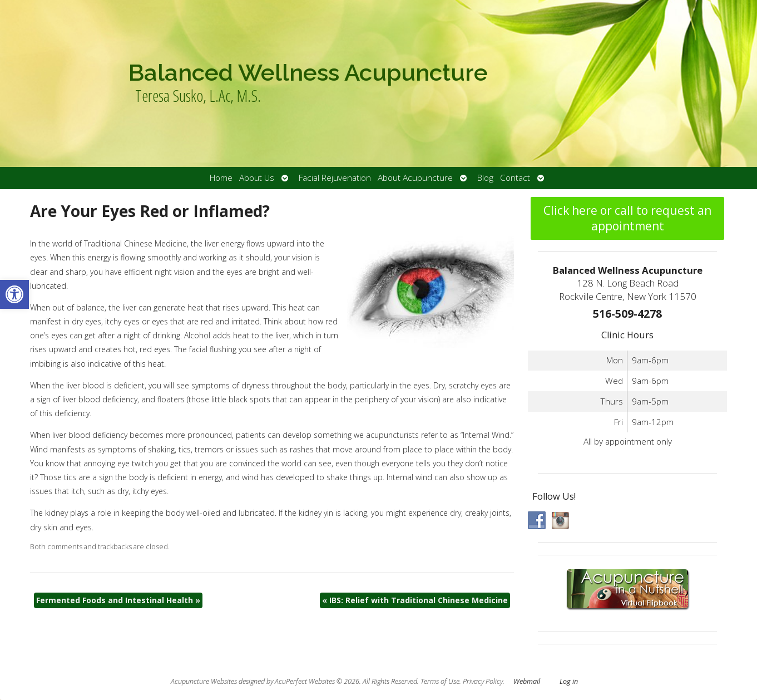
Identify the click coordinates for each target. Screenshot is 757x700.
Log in (569, 681)
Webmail (527, 681)
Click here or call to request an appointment (627, 218)
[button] (14, 294)
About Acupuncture (415, 178)
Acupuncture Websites (204, 681)
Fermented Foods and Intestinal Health (118, 600)
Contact (515, 178)
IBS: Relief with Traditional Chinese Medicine (415, 600)
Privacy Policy (483, 681)
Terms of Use (440, 681)
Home (221, 178)
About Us (257, 178)
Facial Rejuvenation (335, 178)
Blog (485, 178)
